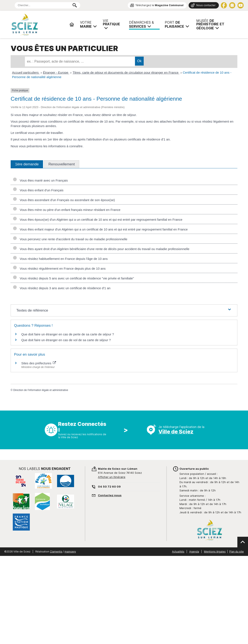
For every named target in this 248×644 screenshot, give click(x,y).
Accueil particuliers (26, 72)
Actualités (178, 552)
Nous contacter (206, 5)
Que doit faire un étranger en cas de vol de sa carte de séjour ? (66, 340)
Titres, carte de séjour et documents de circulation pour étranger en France (126, 72)
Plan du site (237, 552)
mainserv (70, 552)
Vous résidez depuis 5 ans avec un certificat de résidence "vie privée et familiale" (73, 278)
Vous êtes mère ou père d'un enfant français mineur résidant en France (67, 210)
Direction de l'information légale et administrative (41, 390)
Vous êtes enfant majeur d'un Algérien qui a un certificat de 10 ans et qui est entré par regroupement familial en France (100, 229)
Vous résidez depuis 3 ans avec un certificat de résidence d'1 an (62, 288)
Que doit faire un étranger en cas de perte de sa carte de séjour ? (68, 334)
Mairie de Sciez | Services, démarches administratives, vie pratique (38, 24)
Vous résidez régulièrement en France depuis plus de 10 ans (59, 268)
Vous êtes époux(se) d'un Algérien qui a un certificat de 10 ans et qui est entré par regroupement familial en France (98, 220)
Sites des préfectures (39, 363)
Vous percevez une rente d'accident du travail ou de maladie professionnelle (70, 239)
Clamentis (56, 552)
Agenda (194, 552)
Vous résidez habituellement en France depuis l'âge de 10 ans (60, 259)
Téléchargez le (159, 5)
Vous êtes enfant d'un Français (38, 190)
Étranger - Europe (56, 72)
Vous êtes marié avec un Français (40, 180)
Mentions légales (215, 552)
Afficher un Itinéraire (112, 477)
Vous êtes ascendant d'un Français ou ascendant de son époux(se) (64, 200)
